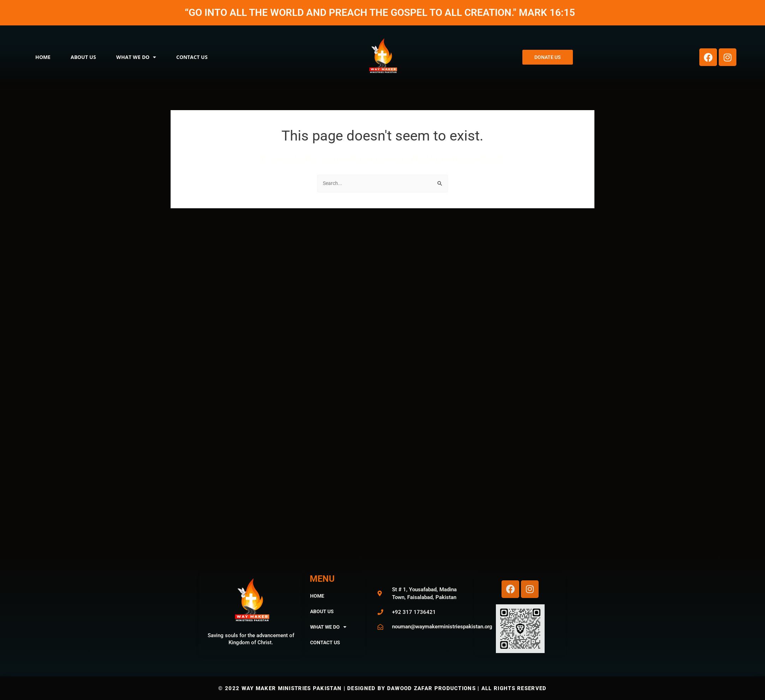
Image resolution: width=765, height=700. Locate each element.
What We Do (136, 57)
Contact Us (192, 57)
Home (43, 57)
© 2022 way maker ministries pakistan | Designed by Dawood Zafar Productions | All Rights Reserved (382, 688)
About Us (83, 57)
